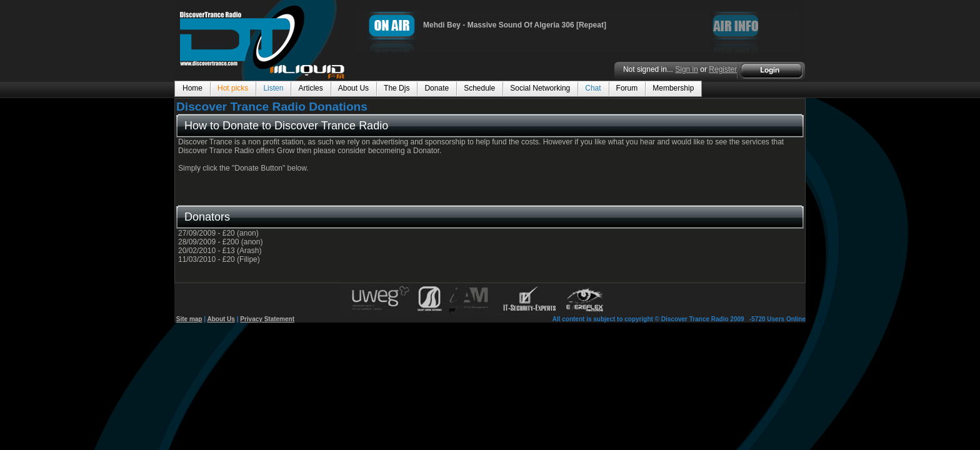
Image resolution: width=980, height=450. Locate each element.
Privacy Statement (267, 319)
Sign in (687, 69)
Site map (189, 319)
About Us (221, 319)
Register (723, 69)
